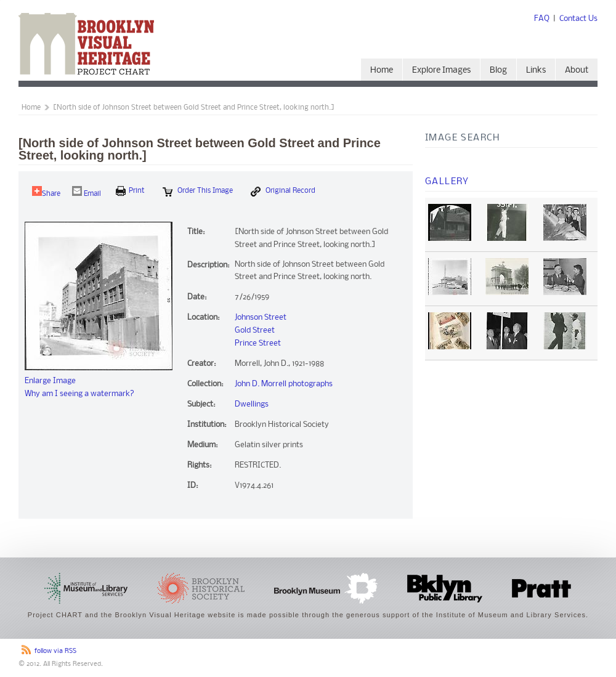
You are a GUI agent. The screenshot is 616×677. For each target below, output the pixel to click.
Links (536, 71)
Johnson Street (261, 318)
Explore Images (441, 71)
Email (87, 192)
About (577, 71)
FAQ (542, 19)
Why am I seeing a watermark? (79, 394)
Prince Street (258, 343)
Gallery (447, 182)
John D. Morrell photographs (284, 384)
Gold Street (255, 330)
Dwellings (252, 404)
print (130, 191)
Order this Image (198, 192)
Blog (498, 71)
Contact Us (578, 19)
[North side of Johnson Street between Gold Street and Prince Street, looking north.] (194, 108)
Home (382, 71)
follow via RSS (55, 651)
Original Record (283, 192)
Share (46, 192)
